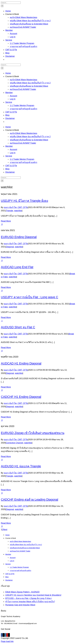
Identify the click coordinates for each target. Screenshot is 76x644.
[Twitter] (4, 635)
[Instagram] (5, 635)
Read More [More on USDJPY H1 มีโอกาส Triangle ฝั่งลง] (6, 221)
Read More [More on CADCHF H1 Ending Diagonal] (6, 417)
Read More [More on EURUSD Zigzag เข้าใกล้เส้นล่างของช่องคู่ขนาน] (6, 456)
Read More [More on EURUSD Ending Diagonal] (6, 257)
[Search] (2, 6)
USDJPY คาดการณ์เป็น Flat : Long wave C (30, 297)
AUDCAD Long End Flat (17, 267)
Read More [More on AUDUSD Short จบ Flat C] (6, 348)
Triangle (9, 211)
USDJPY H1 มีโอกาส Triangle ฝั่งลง (24, 201)
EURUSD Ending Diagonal (19, 237)
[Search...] (11, 3)
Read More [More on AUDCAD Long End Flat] (6, 287)
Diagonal (10, 247)
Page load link (7, 641)
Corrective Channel (15, 443)
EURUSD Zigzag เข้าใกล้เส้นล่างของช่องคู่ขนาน (33, 433)
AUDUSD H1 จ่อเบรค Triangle (21, 466)
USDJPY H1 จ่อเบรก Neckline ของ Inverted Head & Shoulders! (33, 595)
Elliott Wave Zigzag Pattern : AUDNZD (22, 592)
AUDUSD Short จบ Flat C (18, 327)
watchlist (18, 211)
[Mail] (9, 635)
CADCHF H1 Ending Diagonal (21, 397)
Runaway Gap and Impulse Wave (20, 605)
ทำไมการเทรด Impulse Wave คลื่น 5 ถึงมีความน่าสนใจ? (30, 602)
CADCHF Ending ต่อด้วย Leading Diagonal (30, 500)
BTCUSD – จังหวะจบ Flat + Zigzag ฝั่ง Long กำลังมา (29, 598)
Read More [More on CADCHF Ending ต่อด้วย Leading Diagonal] (6, 523)
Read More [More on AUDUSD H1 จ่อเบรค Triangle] (6, 490)
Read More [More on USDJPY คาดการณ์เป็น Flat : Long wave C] (6, 317)
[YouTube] (7, 635)
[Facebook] (2, 635)
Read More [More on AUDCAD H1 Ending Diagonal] (6, 387)
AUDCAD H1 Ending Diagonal (21, 363)
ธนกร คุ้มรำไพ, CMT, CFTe (16, 207)
